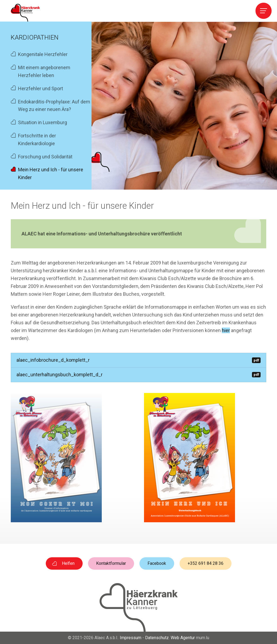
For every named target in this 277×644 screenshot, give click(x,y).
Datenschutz (157, 638)
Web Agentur (183, 638)
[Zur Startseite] (25, 13)
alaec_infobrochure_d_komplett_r (138, 360)
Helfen (68, 563)
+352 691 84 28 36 (206, 563)
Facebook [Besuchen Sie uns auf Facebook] (157, 563)
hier (226, 330)
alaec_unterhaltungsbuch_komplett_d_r (138, 375)
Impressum (131, 638)
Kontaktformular (111, 563)
